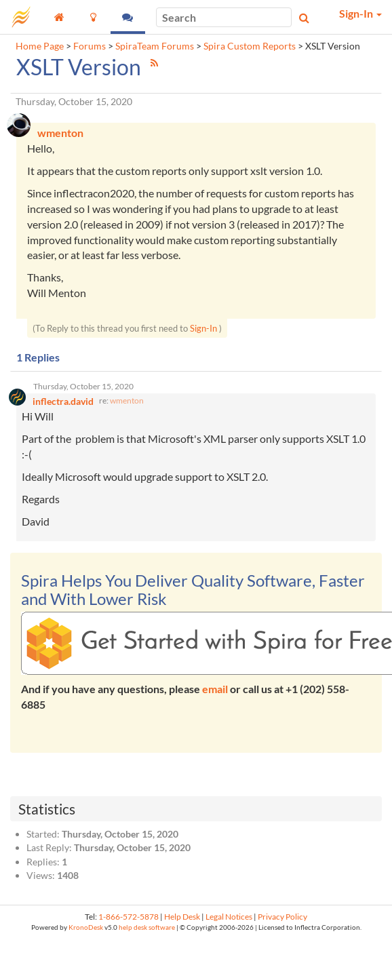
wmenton (127, 400)
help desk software (147, 927)
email (215, 689)
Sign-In (203, 328)
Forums (90, 46)
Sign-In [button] (360, 13)
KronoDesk (86, 927)
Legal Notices (229, 917)
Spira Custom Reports (250, 46)
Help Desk (182, 917)
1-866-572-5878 (129, 917)
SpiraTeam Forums (155, 46)
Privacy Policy (282, 917)
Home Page (40, 46)
